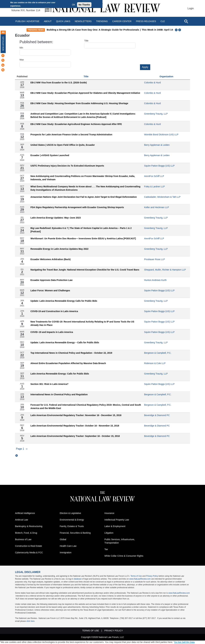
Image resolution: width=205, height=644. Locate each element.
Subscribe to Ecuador (17, 456)
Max (22, 60)
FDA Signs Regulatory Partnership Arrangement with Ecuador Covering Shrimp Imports (77, 207)
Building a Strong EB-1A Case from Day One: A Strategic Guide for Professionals (112, 30)
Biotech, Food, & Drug (26, 533)
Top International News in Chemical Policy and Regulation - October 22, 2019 (71, 353)
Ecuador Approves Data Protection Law (51, 280)
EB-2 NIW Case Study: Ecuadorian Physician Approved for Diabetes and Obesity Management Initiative (85, 93)
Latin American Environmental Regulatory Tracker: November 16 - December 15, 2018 (76, 415)
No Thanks (84, 5)
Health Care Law (68, 546)
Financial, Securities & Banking (75, 533)
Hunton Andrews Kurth (155, 280)
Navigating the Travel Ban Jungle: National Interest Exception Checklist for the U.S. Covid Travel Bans (85, 270)
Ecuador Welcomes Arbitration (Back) (51, 259)
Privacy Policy (152, 576)
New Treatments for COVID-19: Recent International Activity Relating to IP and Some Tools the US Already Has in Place (82, 323)
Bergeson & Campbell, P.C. (158, 353)
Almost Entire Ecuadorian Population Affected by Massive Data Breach (68, 363)
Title (86, 41)
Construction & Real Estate (29, 546)
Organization (166, 76)
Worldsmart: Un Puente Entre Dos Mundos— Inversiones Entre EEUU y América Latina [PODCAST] (83, 239)
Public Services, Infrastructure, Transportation (120, 541)
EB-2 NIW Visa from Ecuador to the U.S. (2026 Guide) (59, 83)
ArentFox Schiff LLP (154, 176)
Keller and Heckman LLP (157, 207)
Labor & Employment (115, 526)
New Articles (3, 44)
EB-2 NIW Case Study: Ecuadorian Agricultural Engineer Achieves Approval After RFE (76, 124)
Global (63, 540)
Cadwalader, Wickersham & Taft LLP (162, 197)
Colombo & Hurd (152, 83)
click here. (31, 621)
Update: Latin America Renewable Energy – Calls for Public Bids (65, 342)
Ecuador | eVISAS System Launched (50, 155)
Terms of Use (136, 576)
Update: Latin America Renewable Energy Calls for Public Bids (64, 301)
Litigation (109, 533)
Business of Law (23, 540)
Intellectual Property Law (117, 520)
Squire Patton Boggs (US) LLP (159, 166)
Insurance (109, 513)
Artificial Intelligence (25, 513)
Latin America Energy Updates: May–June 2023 (56, 218)
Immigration (66, 553)
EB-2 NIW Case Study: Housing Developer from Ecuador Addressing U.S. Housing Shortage (79, 103)
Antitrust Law (22, 520)
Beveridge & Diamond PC (157, 415)
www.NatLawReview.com (140, 579)
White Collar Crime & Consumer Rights (124, 556)
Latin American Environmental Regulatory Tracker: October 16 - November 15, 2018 (75, 426)
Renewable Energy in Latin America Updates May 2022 (59, 249)
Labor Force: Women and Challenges (50, 290)
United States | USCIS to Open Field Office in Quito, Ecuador (63, 145)
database (78, 579)
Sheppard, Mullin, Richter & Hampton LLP (165, 270)
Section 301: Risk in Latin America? (49, 384)
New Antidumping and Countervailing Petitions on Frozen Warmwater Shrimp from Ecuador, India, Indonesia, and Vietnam (83, 178)
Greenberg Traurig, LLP (156, 114)
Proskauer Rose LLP (154, 259)
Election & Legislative (70, 513)
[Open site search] (186, 21)
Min (21, 48)
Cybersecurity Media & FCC (29, 553)
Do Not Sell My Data (184, 642)
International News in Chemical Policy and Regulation (59, 394)
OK (74, 5)
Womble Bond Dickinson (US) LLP (161, 135)
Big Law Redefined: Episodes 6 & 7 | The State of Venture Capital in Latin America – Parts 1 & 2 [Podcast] (81, 230)
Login (191, 8)
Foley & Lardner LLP (154, 187)
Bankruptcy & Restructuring (29, 526)
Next (180, 30)
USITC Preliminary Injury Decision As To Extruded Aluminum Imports (67, 166)
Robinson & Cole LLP (155, 363)
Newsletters (83, 21)
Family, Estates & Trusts (72, 526)
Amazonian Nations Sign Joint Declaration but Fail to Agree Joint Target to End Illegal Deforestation (84, 197)
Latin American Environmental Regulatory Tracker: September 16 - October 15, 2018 (75, 436)
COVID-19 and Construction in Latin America (54, 311)
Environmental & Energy (72, 520)
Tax (106, 549)
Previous (176, 30)
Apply (145, 67)
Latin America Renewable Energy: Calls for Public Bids (60, 374)
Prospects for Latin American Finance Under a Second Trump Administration (71, 135)
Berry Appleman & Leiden (157, 145)
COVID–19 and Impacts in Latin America (52, 332)
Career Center (122, 21)
